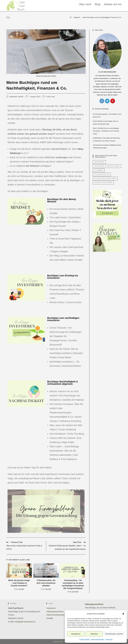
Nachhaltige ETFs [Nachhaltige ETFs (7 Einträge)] (102, 174)
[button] (123, 614)
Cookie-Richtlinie (85, 639)
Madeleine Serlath (16, 97)
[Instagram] (102, 101)
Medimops (15, 153)
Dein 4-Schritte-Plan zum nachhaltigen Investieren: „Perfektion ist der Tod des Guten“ (106, 131)
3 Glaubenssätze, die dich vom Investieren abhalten (46, 583)
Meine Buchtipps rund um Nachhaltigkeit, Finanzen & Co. (102, 17)
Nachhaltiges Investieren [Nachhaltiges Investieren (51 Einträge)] (105, 178)
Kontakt (50, 618)
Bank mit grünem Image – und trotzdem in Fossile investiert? (19, 583)
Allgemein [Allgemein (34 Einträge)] (99, 170)
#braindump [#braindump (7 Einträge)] (99, 162)
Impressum (109, 639)
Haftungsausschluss (55, 612)
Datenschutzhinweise (98, 639)
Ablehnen (94, 634)
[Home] (71, 17)
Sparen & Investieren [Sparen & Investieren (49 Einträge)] (103, 183)
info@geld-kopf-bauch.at (25, 622)
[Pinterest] (113, 101)
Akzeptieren (76, 634)
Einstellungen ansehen (114, 634)
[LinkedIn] (107, 101)
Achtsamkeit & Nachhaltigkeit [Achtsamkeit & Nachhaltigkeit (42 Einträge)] (107, 166)
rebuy (80, 149)
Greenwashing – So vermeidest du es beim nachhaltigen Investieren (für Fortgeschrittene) (73, 584)
